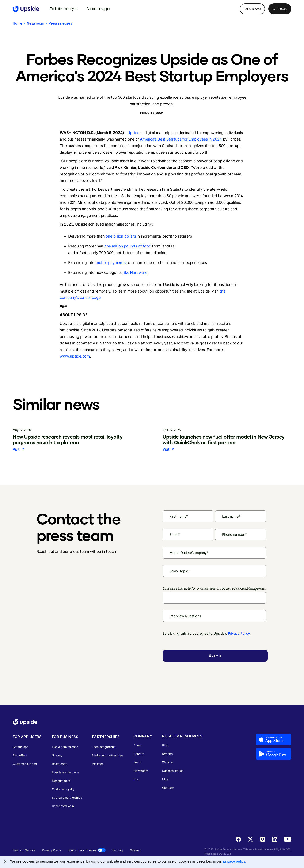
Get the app (280, 9)
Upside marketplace (66, 772)
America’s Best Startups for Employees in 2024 (181, 139)
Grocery (57, 755)
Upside (133, 133)
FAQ (165, 779)
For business (252, 9)
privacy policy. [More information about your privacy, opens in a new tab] (235, 861)
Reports (167, 754)
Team (137, 762)
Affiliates (98, 764)
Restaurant (59, 764)
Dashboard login (63, 806)
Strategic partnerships (67, 798)
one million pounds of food (128, 246)
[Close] (5, 861)
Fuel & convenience (65, 747)
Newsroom (35, 23)
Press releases (60, 23)
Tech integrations (104, 747)
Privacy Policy (239, 633)
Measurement (61, 781)
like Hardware (135, 273)
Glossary (168, 788)
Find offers (20, 755)
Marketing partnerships (108, 755)
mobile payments (111, 263)
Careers (139, 754)
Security (118, 850)
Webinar (168, 762)
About (137, 745)
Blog (136, 779)
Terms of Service (24, 850)
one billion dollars (121, 236)
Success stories (173, 771)
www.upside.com (75, 356)
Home (18, 23)
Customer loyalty (63, 789)
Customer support (25, 764)
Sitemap (136, 850)
